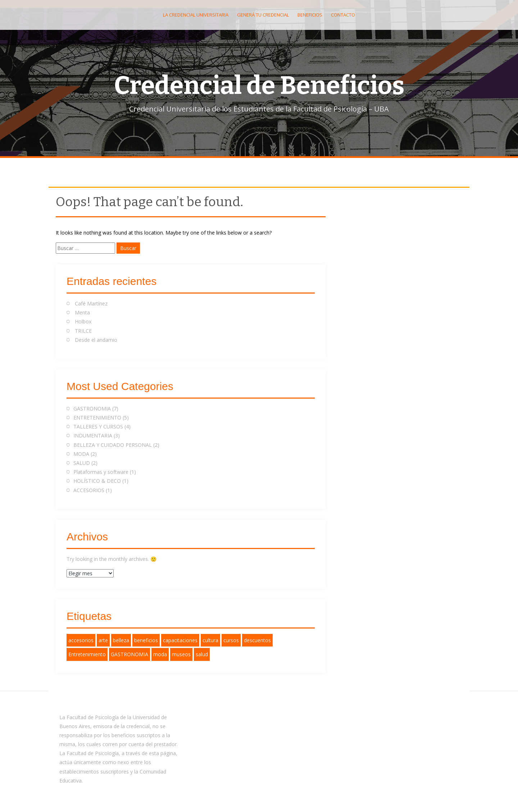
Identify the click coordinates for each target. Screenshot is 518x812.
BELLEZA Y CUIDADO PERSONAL (113, 445)
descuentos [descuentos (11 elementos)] (257, 640)
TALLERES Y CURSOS (98, 427)
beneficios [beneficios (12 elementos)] (146, 640)
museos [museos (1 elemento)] (181, 654)
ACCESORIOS (89, 490)
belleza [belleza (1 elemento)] (121, 640)
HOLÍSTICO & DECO (97, 481)
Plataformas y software (101, 472)
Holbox (83, 321)
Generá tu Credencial (263, 15)
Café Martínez (91, 303)
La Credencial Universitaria (196, 15)
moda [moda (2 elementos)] (160, 654)
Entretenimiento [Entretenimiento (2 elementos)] (87, 654)
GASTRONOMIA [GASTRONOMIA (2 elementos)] (129, 654)
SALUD (82, 463)
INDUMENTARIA (93, 436)
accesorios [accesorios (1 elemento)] (81, 640)
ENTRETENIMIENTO (97, 418)
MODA (81, 454)
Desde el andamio (96, 340)
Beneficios (310, 15)
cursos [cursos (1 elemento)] (231, 640)
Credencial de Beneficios (259, 86)
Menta (82, 312)
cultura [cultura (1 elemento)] (210, 640)
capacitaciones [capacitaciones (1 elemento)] (180, 640)
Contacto (343, 15)
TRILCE (83, 331)
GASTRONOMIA (92, 409)
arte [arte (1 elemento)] (103, 640)
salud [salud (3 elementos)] (202, 654)
